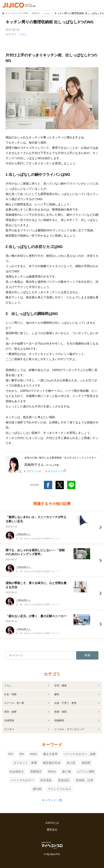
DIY (11, 754)
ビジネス (9, 729)
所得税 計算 (85, 780)
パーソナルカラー (22, 780)
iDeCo (52, 771)
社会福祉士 (17, 771)
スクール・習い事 (14, 703)
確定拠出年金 (52, 763)
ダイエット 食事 (25, 763)
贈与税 (37, 789)
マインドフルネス (59, 789)
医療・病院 (60, 712)
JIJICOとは (52, 823)
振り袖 (67, 771)
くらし (23, 34)
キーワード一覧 (52, 800)
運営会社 (52, 830)
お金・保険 (10, 694)
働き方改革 (50, 754)
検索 (87, 655)
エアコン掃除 (86, 771)
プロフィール (34, 471)
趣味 (57, 694)
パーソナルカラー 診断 (80, 754)
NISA (33, 754)
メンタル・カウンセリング (69, 729)
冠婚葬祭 (59, 720)
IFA (22, 754)
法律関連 (9, 720)
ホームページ (55, 471)
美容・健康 (10, 712)
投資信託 (64, 780)
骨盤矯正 (36, 771)
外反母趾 (46, 780)
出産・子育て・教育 (65, 703)
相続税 (86, 763)
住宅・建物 (60, 686)
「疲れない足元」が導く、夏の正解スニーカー (36, 616)
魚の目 (71, 763)
